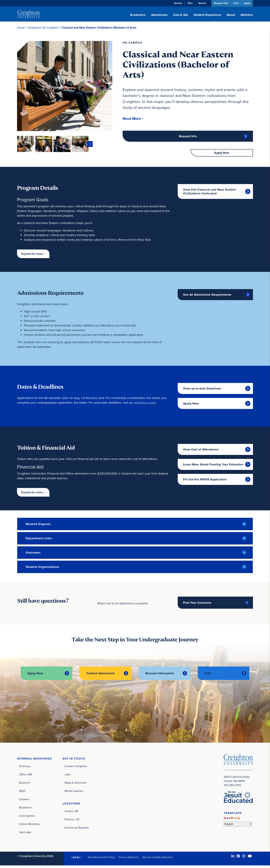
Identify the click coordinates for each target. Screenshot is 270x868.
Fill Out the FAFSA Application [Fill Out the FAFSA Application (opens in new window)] (205, 482)
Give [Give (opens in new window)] (189, 3)
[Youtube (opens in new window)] (250, 859)
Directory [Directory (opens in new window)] (25, 769)
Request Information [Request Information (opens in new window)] (160, 676)
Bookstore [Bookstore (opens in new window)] (25, 810)
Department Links (39, 541)
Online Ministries (29, 826)
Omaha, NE (71, 814)
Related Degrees (38, 527)
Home (21, 28)
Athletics (247, 15)
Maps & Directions (76, 785)
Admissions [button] (159, 15)
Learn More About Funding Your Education (213, 467)
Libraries (24, 802)
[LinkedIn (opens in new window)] (233, 859)
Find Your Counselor (197, 605)
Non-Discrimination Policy (102, 860)
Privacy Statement (129, 860)
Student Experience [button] (207, 15)
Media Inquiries (74, 793)
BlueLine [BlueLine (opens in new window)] (25, 785)
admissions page (145, 405)
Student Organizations (42, 570)
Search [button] (201, 3)
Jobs (67, 777)
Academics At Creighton (43, 28)
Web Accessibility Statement (157, 860)
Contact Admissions (101, 676)
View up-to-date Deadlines (202, 391)
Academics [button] (138, 15)
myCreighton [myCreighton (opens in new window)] (27, 818)
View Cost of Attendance (201, 452)
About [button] (231, 15)
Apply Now (222, 155)
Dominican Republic (77, 830)
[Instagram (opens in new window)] (244, 859)
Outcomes (33, 555)
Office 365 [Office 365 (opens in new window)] (26, 777)
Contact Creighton (76, 769)
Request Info (220, 3)
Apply (247, 3)
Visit (236, 3)
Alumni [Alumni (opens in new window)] (177, 3)
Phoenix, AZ (72, 822)
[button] (134, 119)
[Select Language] (238, 826)
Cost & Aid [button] (181, 15)
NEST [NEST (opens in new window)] (22, 793)
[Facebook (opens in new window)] (238, 859)
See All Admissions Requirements (207, 297)
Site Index (25, 835)
